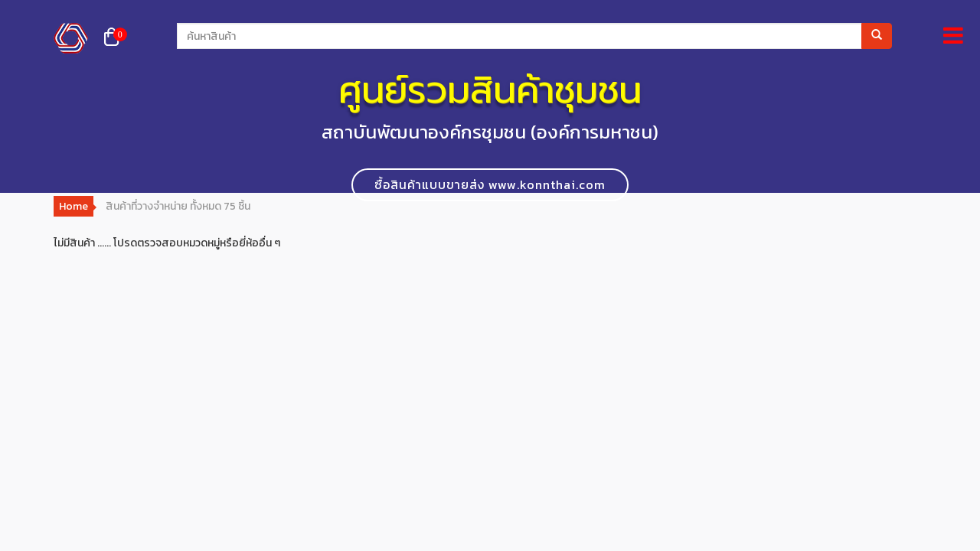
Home (73, 206)
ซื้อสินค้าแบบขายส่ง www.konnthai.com (490, 184)
